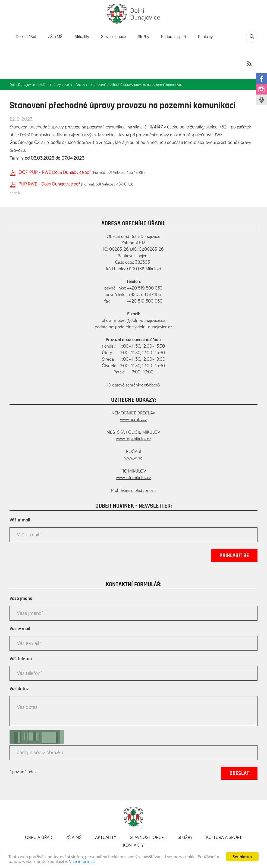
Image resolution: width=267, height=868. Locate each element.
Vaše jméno (21, 599)
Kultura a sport (174, 37)
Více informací (82, 862)
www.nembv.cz (133, 420)
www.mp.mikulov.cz (133, 439)
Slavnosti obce (113, 37)
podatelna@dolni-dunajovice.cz (144, 327)
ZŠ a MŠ (55, 37)
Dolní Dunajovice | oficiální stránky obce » (41, 85)
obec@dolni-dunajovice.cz (141, 321)
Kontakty (205, 37)
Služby (143, 37)
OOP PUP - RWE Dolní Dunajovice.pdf (55, 172)
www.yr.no (133, 458)
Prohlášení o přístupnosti (133, 491)
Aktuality (82, 37)
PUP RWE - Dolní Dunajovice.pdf (49, 184)
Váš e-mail (20, 520)
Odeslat (239, 773)
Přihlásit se (234, 555)
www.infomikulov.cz (133, 478)
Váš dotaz (19, 689)
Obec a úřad (26, 37)
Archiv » (82, 85)
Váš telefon (21, 659)
